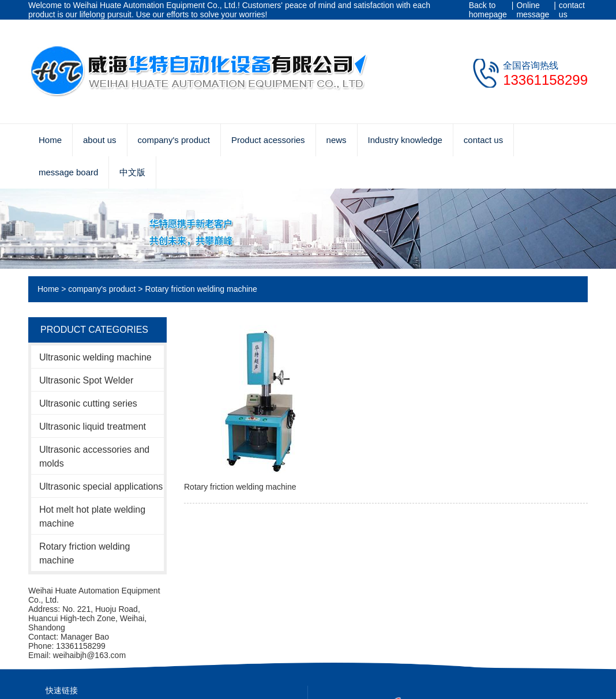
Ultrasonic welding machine (95, 357)
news (337, 140)
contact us (572, 10)
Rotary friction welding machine (201, 289)
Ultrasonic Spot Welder (86, 380)
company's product (174, 140)
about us (100, 140)
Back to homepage (488, 10)
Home (50, 140)
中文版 (132, 172)
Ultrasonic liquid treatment (93, 426)
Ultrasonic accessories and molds (94, 456)
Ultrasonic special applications (101, 486)
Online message (533, 10)
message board (68, 172)
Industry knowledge (405, 140)
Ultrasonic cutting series (88, 403)
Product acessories (268, 140)
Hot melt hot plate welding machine (92, 516)
